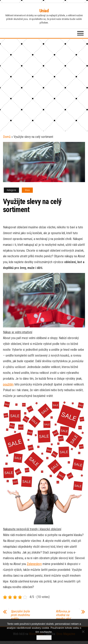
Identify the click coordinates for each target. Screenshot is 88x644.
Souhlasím (44, 637)
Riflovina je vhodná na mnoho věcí (63, 615)
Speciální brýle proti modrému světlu (20, 615)
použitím (8, 384)
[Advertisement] (44, 85)
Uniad (44, 11)
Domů (7, 137)
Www (27, 190)
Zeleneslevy (34, 564)
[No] (83, 632)
